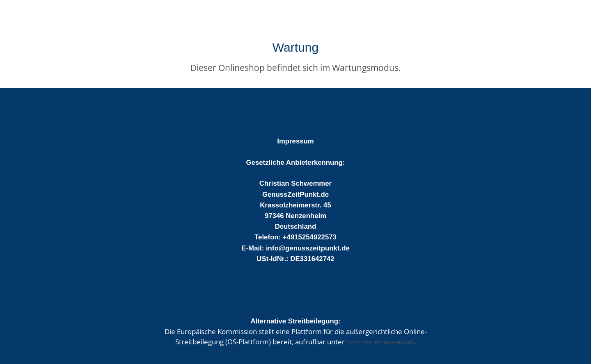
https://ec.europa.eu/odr (380, 342)
